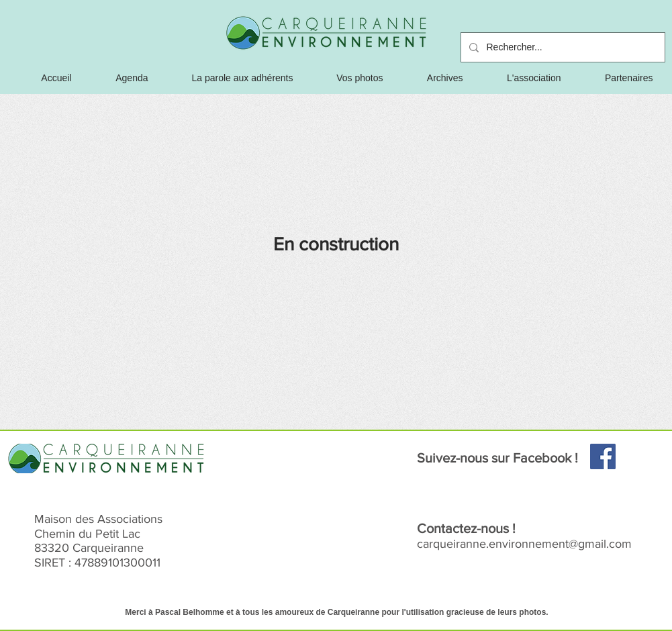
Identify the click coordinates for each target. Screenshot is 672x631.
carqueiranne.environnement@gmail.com (524, 544)
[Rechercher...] (562, 47)
